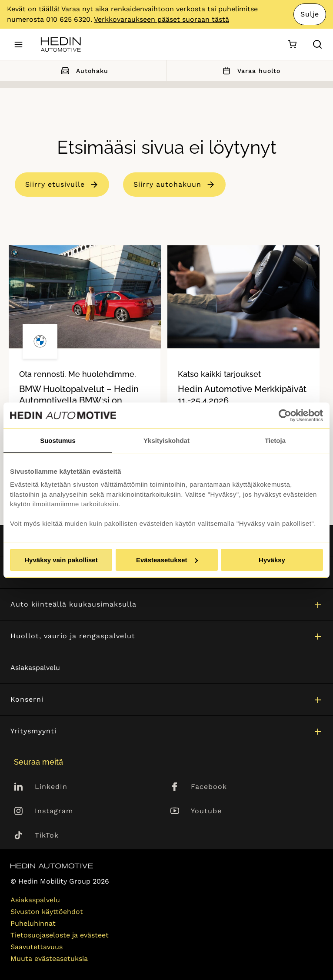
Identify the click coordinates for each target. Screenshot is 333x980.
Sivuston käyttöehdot (47, 912)
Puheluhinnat (33, 923)
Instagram (54, 811)
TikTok (47, 835)
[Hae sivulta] (317, 44)
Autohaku (83, 71)
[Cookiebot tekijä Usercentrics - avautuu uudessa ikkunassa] (285, 416)
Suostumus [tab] (58, 441)
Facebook (209, 787)
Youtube (206, 811)
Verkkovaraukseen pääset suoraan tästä (162, 19)
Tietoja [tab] (275, 441)
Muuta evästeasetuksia (49, 959)
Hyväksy (272, 560)
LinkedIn (51, 787)
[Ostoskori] (292, 45)
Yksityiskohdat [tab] (166, 441)
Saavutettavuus (37, 947)
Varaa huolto (250, 71)
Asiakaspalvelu (35, 668)
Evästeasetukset (167, 560)
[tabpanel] (85, 366)
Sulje (310, 14)
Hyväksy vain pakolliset (61, 560)
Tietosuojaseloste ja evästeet (60, 935)
